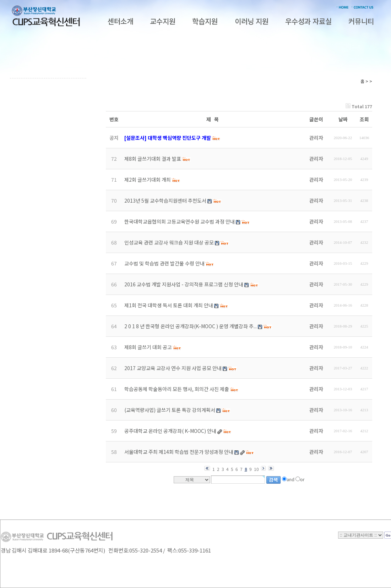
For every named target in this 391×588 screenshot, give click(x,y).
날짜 (343, 119)
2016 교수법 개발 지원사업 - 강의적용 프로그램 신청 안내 (184, 284)
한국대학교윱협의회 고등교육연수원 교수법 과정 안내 (180, 221)
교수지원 (163, 21)
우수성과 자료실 (308, 21)
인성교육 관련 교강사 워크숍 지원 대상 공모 (169, 242)
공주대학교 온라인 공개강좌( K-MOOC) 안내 (170, 431)
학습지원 (205, 21)
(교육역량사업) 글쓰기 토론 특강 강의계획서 (170, 410)
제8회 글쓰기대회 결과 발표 (153, 159)
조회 (364, 119)
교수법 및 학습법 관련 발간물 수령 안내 (164, 263)
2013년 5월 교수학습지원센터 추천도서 (165, 200)
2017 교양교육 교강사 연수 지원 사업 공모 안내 (173, 368)
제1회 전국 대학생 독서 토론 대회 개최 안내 (169, 305)
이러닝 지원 (252, 21)
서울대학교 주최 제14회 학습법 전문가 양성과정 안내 (179, 452)
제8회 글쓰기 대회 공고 (148, 347)
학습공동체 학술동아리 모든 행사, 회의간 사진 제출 (177, 389)
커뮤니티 (361, 21)
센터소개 (120, 21)
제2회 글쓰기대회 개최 (148, 180)
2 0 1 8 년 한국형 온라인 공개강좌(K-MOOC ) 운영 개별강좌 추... (191, 326)
